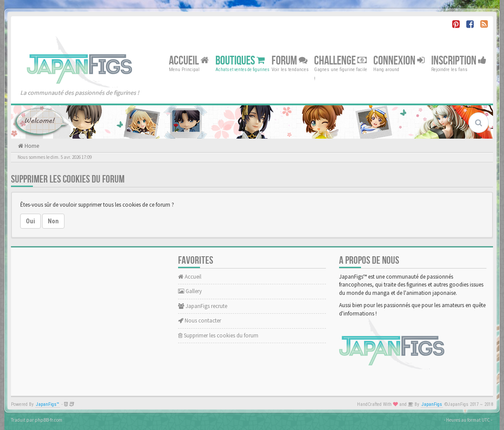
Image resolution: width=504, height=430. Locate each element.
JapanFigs (432, 404)
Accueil (189, 60)
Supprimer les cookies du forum (218, 335)
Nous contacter (200, 321)
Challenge (340, 60)
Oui (30, 221)
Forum (290, 60)
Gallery (190, 291)
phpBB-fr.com (48, 420)
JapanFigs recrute (203, 306)
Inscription (459, 60)
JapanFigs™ (48, 404)
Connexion (399, 60)
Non (53, 221)
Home (31, 146)
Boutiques (240, 60)
